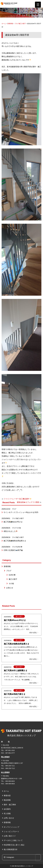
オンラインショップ (11, 827)
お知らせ (10, 588)
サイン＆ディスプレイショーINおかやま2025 (21, 512)
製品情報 (7, 800)
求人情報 (7, 814)
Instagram (9, 857)
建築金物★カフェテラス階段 (28, 502)
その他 (19, 528)
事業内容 (7, 796)
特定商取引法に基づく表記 (14, 845)
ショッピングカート (11, 831)
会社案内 (7, 809)
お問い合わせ (9, 818)
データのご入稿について (13, 840)
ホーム (4, 24)
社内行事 (19, 547)
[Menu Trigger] (38, 5)
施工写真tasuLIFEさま (13, 522)
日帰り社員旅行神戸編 (13, 550)
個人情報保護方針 (11, 849)
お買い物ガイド (10, 836)
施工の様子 (22, 24)
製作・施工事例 (10, 805)
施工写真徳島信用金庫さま (15, 541)
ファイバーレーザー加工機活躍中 (18, 499)
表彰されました (10, 531)
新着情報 (10, 24)
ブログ (17, 24)
